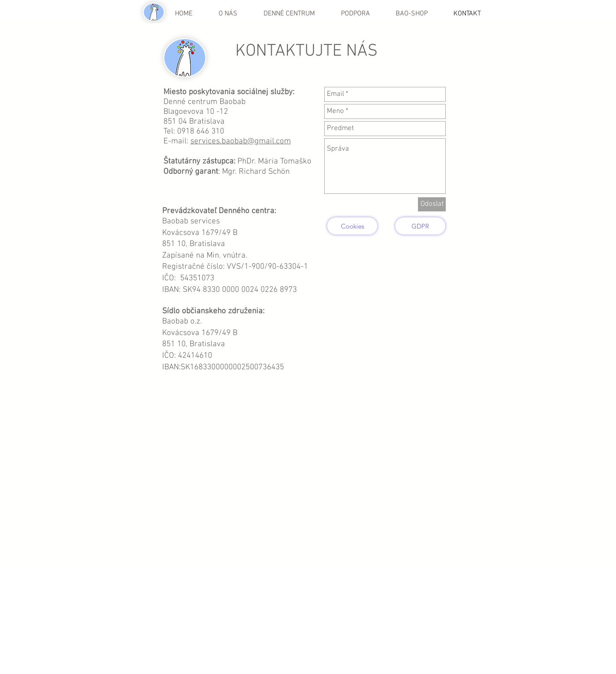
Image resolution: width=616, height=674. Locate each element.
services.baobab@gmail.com (241, 141)
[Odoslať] (432, 204)
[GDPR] (420, 226)
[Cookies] (352, 226)
